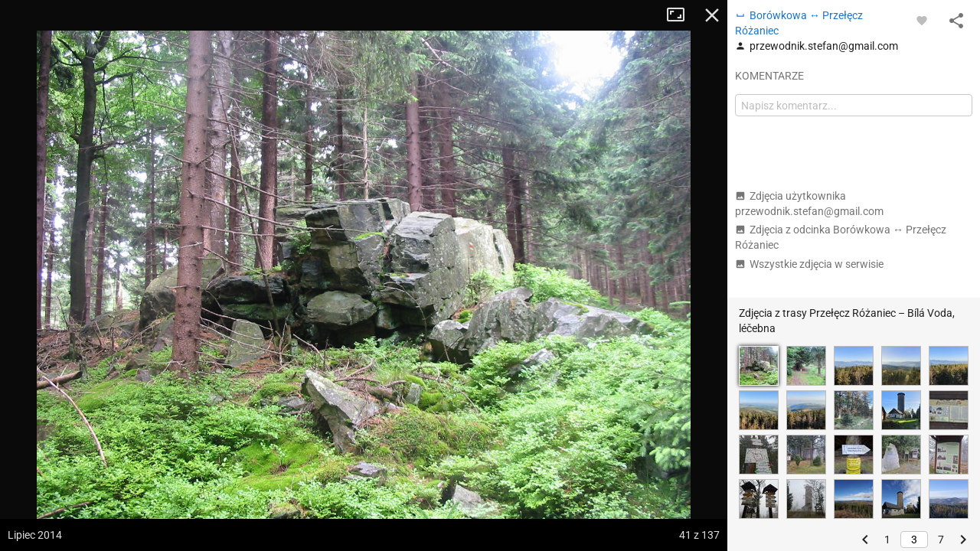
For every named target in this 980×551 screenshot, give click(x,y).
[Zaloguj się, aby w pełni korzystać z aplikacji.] (922, 20)
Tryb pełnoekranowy (681, 15)
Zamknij (712, 15)
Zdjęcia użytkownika (809, 204)
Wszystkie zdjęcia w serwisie (809, 264)
